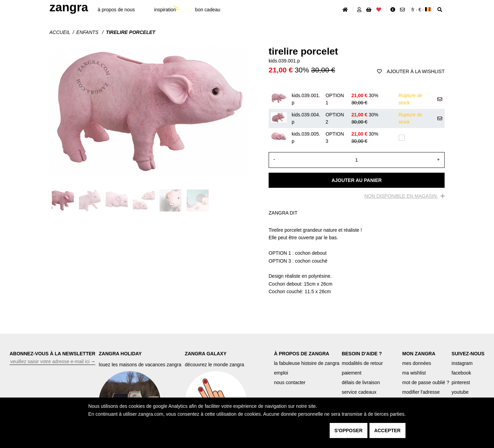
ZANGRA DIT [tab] (283, 213)
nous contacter (290, 382)
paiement (352, 373)
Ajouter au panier (356, 180)
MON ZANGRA (419, 354)
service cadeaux (359, 392)
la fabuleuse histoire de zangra (307, 363)
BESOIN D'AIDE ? (362, 354)
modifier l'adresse (421, 392)
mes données (417, 363)
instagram (462, 363)
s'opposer (349, 430)
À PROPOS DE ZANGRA (302, 354)
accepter (387, 430)
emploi (281, 373)
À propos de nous (116, 10)
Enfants (88, 32)
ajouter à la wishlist (411, 71)
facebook (461, 373)
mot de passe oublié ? (426, 382)
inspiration (165, 10)
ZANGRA (69, 7)
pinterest (461, 382)
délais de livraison (361, 382)
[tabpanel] (357, 261)
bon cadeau (208, 10)
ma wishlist (414, 373)
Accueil (60, 32)
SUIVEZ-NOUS (468, 354)
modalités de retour (362, 363)
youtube (460, 392)
